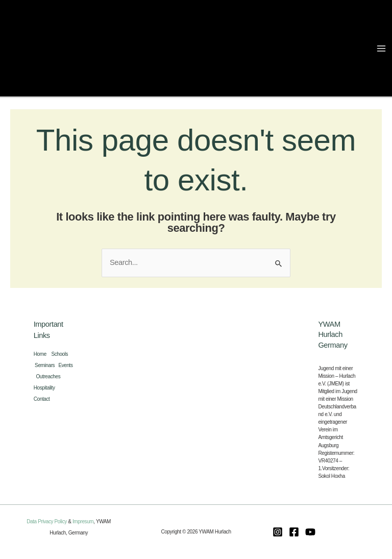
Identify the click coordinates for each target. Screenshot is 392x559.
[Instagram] (278, 532)
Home (43, 354)
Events (65, 365)
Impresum (83, 521)
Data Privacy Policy (47, 521)
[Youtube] (310, 532)
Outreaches (49, 376)
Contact (42, 399)
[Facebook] (294, 532)
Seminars (46, 365)
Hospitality (46, 388)
